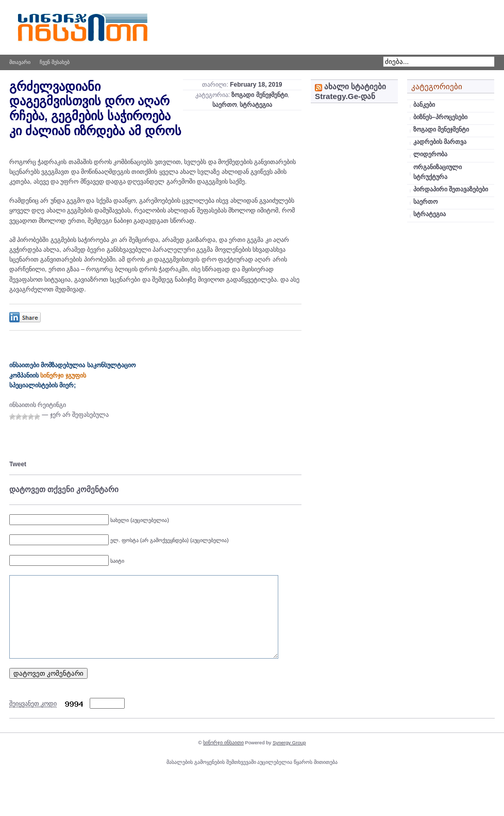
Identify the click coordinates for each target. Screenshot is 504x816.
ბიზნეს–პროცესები (440, 117)
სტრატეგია (256, 105)
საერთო (224, 105)
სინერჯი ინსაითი (223, 742)
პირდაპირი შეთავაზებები (451, 189)
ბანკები (424, 105)
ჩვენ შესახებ (55, 62)
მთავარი (20, 62)
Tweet (18, 464)
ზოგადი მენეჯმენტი (259, 95)
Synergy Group (289, 742)
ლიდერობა (430, 154)
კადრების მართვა (440, 142)
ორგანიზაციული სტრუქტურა (438, 172)
